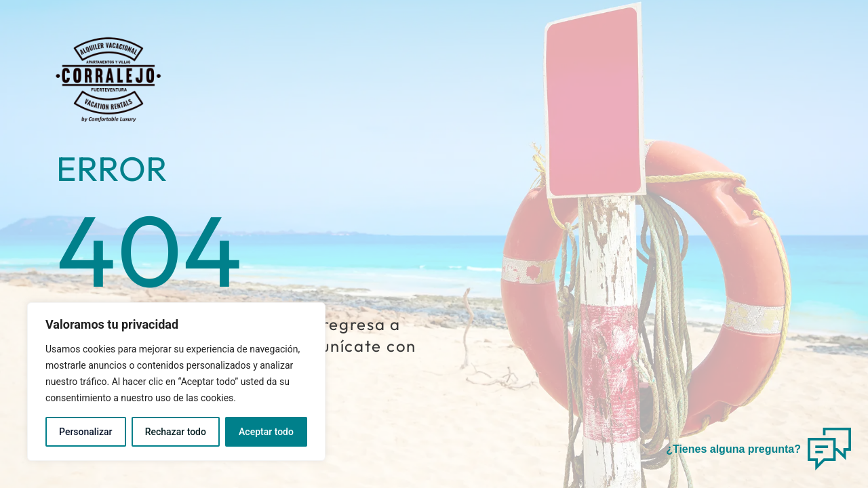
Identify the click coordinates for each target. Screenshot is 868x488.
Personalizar (85, 432)
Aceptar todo (266, 432)
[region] (176, 382)
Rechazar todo (176, 432)
